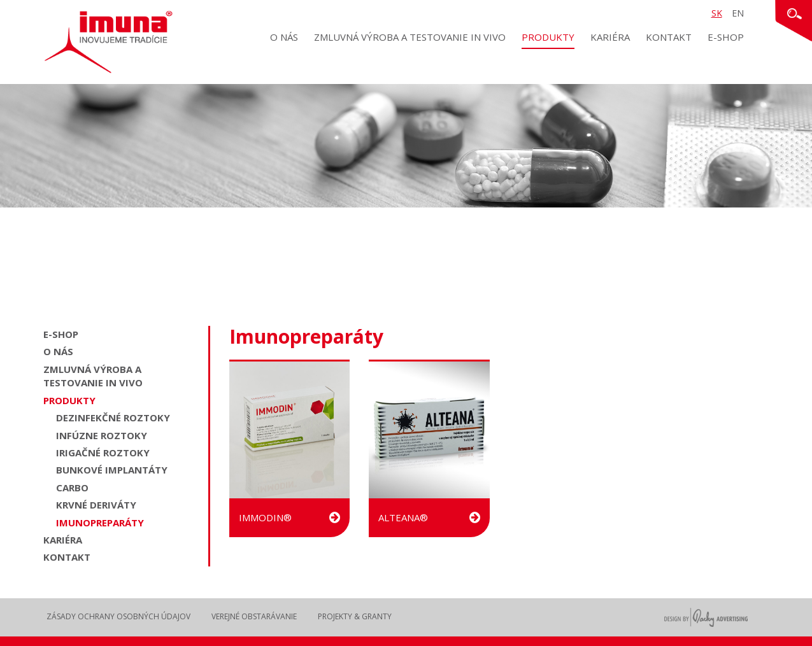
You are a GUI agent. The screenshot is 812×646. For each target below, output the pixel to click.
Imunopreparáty (100, 523)
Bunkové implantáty (112, 470)
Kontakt (669, 37)
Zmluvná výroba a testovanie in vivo (410, 37)
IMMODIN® (289, 517)
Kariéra (610, 37)
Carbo (72, 488)
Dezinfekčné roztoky (113, 418)
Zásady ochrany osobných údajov (118, 616)
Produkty (548, 37)
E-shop (726, 37)
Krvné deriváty (96, 505)
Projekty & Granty (355, 616)
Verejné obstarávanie (254, 616)
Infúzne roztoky (102, 435)
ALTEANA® (429, 517)
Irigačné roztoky (103, 453)
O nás (284, 37)
